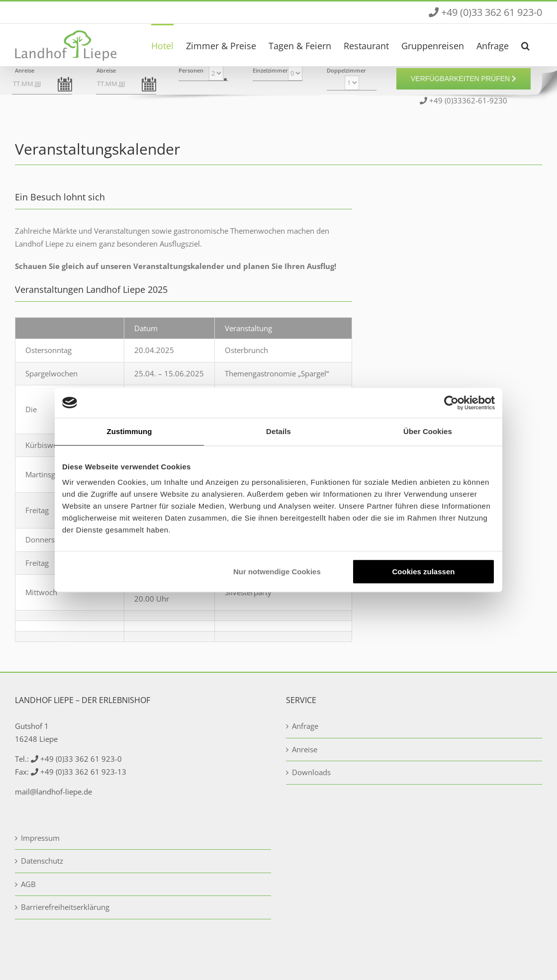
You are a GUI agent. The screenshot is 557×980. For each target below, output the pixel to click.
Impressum (40, 838)
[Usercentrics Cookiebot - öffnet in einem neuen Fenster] (451, 403)
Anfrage (305, 726)
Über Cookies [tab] (428, 431)
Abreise (106, 70)
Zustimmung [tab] (130, 431)
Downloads (311, 772)
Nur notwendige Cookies (277, 572)
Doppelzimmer (346, 70)
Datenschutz (42, 861)
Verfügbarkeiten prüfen (464, 79)
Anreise (25, 70)
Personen (191, 70)
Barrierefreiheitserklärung (65, 907)
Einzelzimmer (270, 70)
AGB (28, 884)
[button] (525, 45)
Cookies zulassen (424, 572)
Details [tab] (278, 431)
